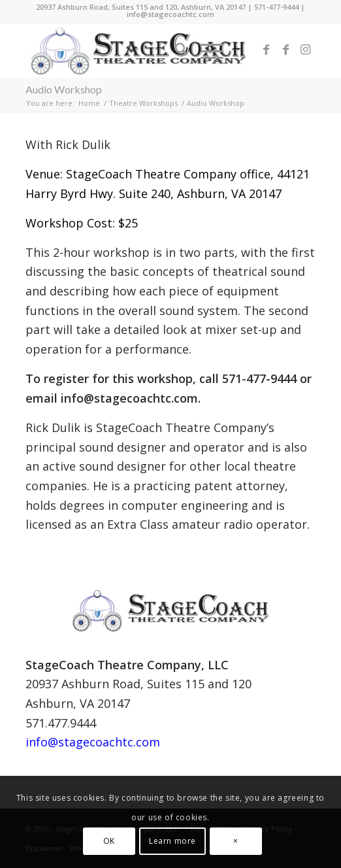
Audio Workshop (64, 89)
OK (109, 841)
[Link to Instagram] (306, 51)
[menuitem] (175, 51)
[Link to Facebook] (267, 51)
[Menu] (205, 51)
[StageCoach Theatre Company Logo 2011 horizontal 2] (170, 611)
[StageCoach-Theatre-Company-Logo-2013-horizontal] (141, 51)
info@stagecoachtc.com (170, 14)
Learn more (172, 841)
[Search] (175, 51)
